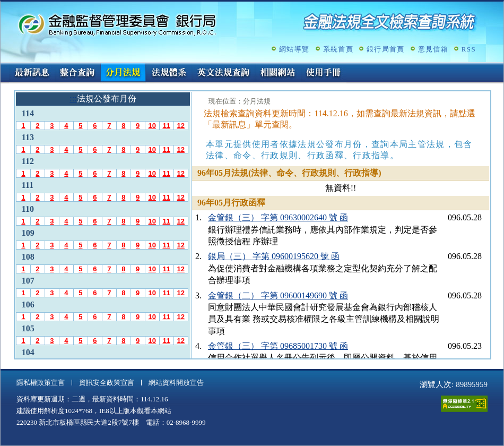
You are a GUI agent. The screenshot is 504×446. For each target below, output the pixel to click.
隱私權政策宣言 (41, 383)
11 (166, 126)
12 (180, 126)
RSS (469, 49)
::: (4, 67)
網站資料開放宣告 (176, 383)
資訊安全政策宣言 (107, 383)
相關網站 (278, 73)
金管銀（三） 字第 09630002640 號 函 (278, 217)
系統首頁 (338, 49)
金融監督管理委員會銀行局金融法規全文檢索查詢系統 (117, 24)
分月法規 (123, 73)
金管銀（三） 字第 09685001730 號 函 (278, 346)
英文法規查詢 (223, 73)
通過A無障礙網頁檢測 (464, 404)
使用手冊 (324, 73)
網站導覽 (294, 49)
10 (152, 126)
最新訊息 (32, 73)
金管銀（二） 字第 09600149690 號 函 (278, 295)
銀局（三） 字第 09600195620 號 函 (274, 256)
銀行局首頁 (386, 49)
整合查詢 (77, 73)
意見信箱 (433, 49)
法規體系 (169, 73)
